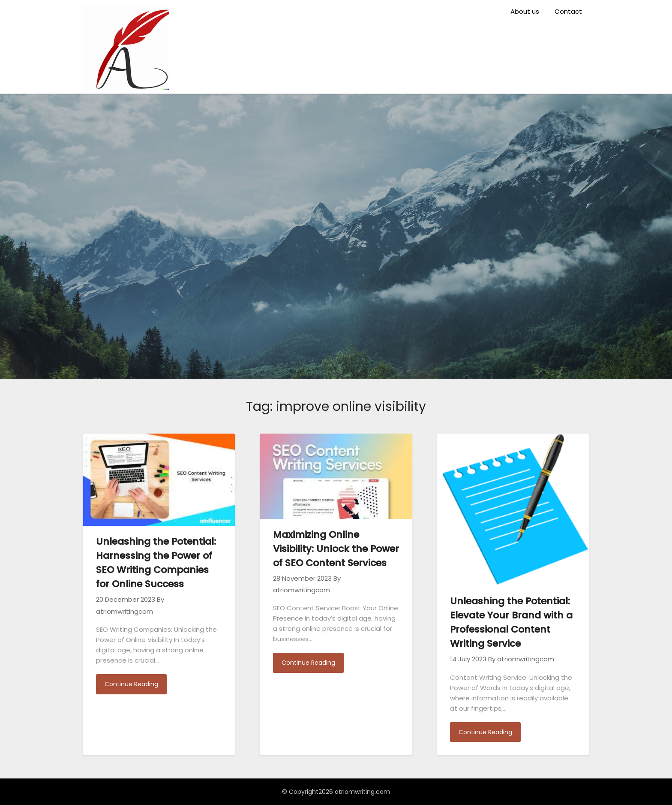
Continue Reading (131, 684)
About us (525, 11)
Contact (568, 11)
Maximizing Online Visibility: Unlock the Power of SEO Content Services (336, 549)
